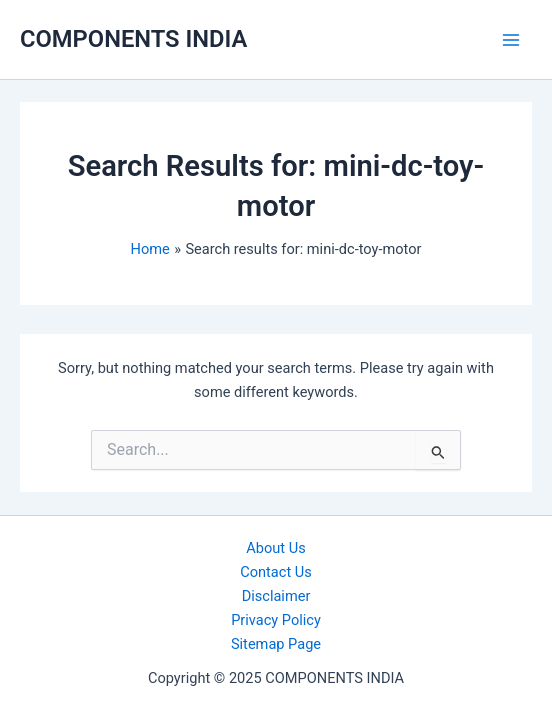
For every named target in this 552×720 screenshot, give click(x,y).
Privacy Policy (276, 620)
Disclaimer (276, 596)
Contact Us (276, 572)
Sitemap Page (276, 644)
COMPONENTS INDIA (133, 39)
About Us (275, 548)
